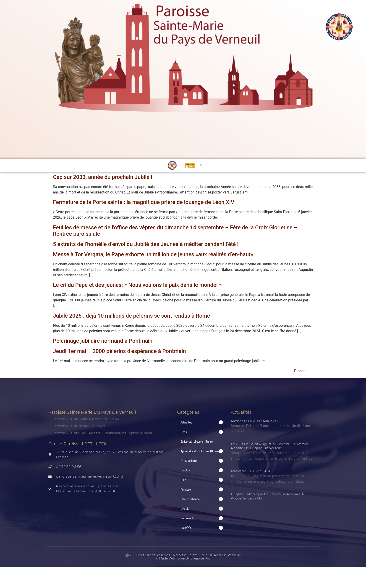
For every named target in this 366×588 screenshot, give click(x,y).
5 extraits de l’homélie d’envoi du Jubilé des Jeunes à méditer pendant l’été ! (146, 244)
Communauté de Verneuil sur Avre (79, 426)
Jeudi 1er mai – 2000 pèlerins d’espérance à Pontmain (119, 351)
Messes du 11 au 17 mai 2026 (254, 421)
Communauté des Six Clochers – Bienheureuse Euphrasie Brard (103, 433)
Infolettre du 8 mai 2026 (251, 471)
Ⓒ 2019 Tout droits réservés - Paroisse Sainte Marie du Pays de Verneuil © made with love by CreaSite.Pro (183, 557)
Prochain (304, 371)
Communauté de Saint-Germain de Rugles (86, 419)
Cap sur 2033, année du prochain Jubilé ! (103, 177)
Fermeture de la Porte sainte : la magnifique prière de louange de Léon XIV (144, 202)
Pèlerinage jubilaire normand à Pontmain (103, 341)
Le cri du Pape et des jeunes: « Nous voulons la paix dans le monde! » (137, 285)
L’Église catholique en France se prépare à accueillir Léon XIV (267, 496)
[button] (202, 422)
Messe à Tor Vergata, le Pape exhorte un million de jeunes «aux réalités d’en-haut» (153, 254)
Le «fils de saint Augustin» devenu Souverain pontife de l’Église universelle (269, 446)
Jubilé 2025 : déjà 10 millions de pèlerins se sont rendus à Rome (132, 316)
